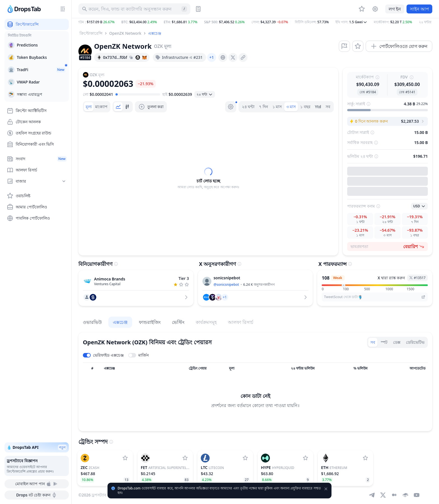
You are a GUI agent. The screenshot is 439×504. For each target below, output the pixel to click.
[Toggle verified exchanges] (103, 355)
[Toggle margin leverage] (138, 355)
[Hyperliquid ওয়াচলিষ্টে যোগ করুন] (305, 458)
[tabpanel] (208, 178)
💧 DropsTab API (37, 447)
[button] (255, 22)
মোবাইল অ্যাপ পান (37, 484)
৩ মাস (291, 107)
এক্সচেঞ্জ (155, 33)
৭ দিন (263, 107)
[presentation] (223, 57)
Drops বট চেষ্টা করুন (37, 495)
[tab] (89, 107)
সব (328, 107)
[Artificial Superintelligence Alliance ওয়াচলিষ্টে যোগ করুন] (185, 458)
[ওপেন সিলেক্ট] (205, 94)
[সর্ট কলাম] (92, 368)
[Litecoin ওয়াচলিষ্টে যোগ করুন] (245, 458)
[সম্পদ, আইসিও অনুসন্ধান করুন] (134, 9)
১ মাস (277, 107)
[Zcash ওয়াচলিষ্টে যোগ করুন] (125, 458)
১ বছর (305, 107)
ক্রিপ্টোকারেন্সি (91, 33)
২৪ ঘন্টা (248, 107)
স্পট (384, 342)
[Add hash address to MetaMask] (144, 57)
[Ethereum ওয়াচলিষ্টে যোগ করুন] (365, 458)
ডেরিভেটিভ (415, 342)
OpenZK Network (125, 33)
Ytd (318, 107)
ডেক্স (397, 342)
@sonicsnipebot (226, 284)
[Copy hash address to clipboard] (131, 57)
